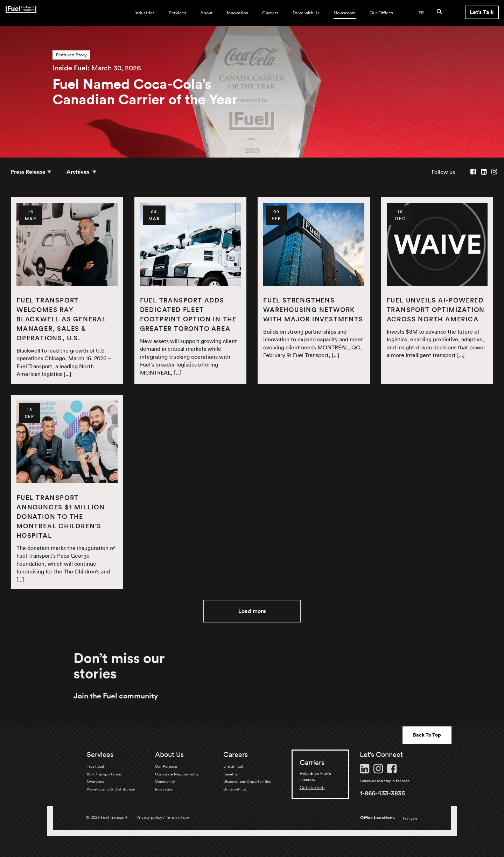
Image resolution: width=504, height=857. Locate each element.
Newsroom (345, 13)
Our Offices (381, 13)
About (206, 13)
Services (177, 13)
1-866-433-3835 (382, 793)
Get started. (312, 788)
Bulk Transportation (104, 774)
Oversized (96, 781)
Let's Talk (482, 12)
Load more (252, 611)
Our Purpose (166, 766)
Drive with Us (306, 13)
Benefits (230, 774)
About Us (169, 754)
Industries (145, 13)
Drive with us (235, 789)
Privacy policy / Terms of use (163, 817)
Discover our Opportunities (247, 781)
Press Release (28, 172)
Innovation (237, 13)
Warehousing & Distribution (111, 789)
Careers (270, 13)
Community (165, 781)
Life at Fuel (233, 766)
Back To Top (427, 735)
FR (421, 13)
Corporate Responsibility (177, 774)
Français (410, 818)
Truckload (95, 766)
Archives (79, 172)
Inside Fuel (70, 68)
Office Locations (377, 818)
